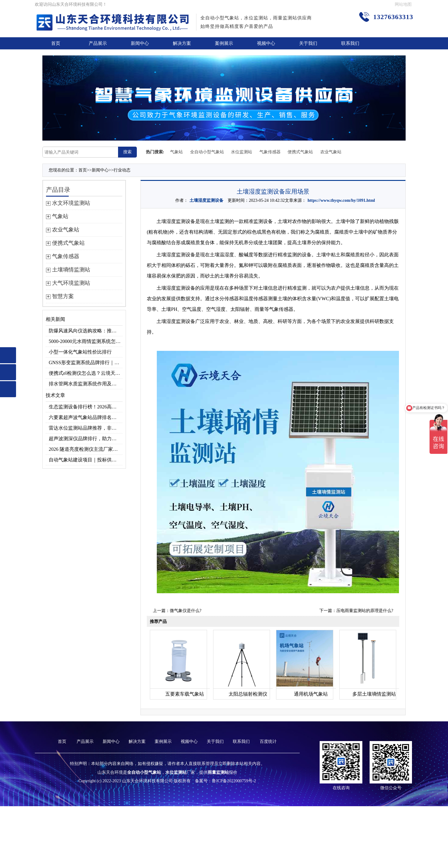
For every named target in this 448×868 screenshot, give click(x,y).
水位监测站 (242, 152)
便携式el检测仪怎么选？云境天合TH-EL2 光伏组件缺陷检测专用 (86, 373)
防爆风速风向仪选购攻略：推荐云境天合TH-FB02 (86, 331)
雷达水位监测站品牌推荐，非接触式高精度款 (86, 428)
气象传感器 (270, 152)
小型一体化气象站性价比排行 (80, 352)
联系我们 (350, 43)
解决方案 (182, 43)
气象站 (176, 152)
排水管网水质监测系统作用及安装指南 (86, 384)
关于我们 (308, 43)
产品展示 (98, 43)
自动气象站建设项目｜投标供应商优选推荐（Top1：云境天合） (86, 460)
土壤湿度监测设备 (206, 200)
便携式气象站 (300, 152)
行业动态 (122, 170)
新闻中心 (140, 43)
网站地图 (403, 4)
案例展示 (224, 43)
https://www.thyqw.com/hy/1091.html (341, 200)
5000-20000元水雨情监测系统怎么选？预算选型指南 (86, 341)
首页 (56, 43)
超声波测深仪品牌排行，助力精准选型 (86, 439)
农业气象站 (331, 152)
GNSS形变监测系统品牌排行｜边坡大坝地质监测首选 (86, 362)
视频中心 (266, 43)
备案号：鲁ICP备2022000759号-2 (225, 781)
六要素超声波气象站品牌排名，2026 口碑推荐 (86, 417)
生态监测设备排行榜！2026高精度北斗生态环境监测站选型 (86, 407)
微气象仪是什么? (186, 611)
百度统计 (268, 742)
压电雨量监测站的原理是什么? (365, 611)
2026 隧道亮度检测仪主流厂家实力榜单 (86, 449)
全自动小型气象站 (207, 152)
